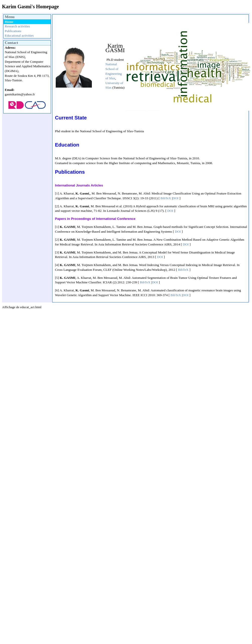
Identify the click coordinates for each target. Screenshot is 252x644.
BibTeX (166, 198)
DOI (175, 198)
